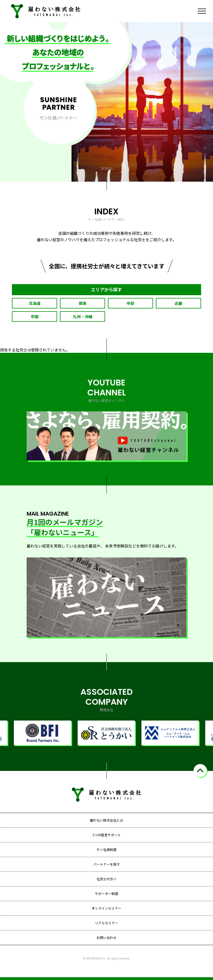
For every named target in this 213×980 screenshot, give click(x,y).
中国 (35, 317)
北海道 (35, 303)
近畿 (178, 303)
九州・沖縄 (83, 317)
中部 (130, 303)
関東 (83, 303)
